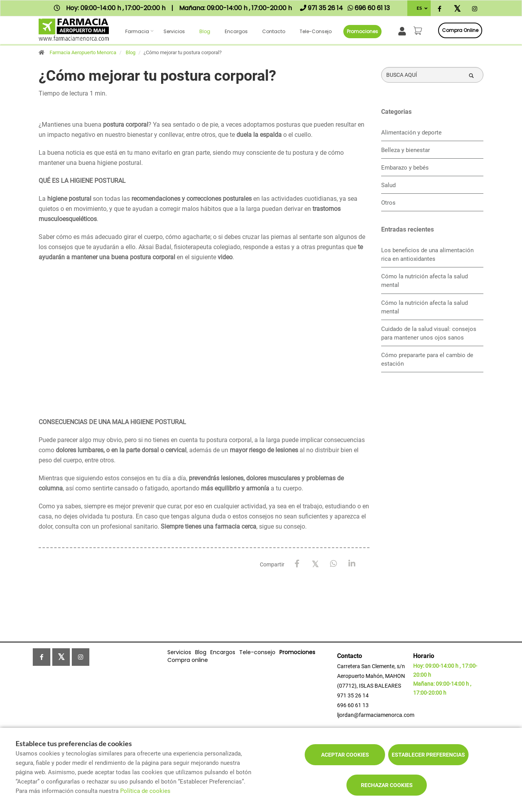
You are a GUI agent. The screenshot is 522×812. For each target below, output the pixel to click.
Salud (388, 185)
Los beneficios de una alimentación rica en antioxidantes (427, 255)
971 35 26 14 (353, 695)
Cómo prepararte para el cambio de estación (427, 359)
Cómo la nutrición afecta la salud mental (424, 281)
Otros (388, 203)
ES (419, 8)
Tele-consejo (316, 31)
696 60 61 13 (353, 705)
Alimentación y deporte (411, 133)
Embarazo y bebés (405, 168)
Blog (205, 31)
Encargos (236, 31)
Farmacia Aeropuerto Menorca (83, 52)
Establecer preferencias (428, 755)
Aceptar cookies (345, 755)
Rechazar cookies (387, 785)
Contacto (274, 31)
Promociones (362, 31)
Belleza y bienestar (406, 150)
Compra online (460, 30)
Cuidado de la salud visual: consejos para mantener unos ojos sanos (429, 333)
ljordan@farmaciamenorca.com (376, 715)
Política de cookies (145, 791)
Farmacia (137, 31)
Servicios (174, 31)
